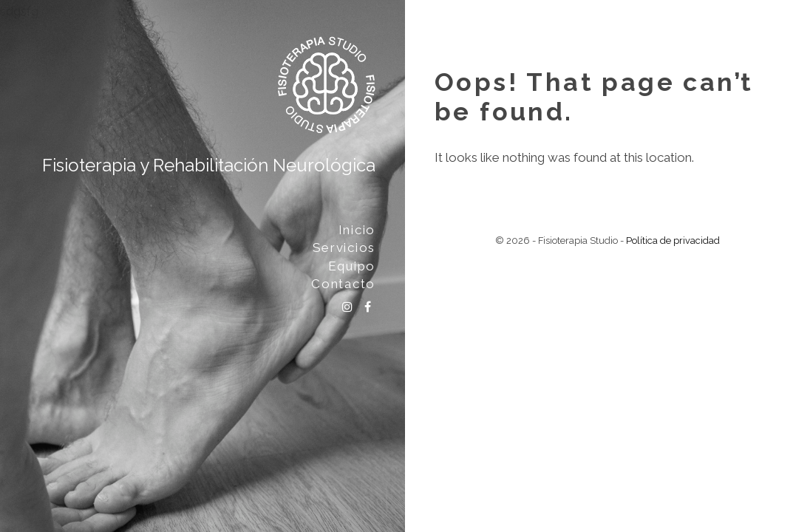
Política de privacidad (673, 241)
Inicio (357, 230)
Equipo (352, 266)
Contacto (343, 284)
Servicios (344, 248)
